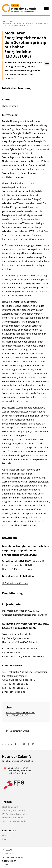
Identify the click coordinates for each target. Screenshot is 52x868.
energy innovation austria (14, 821)
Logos (5, 839)
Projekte (12, 21)
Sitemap (6, 865)
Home (4, 21)
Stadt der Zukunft (10, 807)
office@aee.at (17, 692)
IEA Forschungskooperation (15, 814)
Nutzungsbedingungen (13, 857)
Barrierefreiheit (9, 861)
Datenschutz (8, 854)
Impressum (7, 850)
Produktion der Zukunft (13, 818)
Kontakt (6, 836)
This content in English (18, 731)
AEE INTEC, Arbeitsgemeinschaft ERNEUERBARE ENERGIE (20, 714)
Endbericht (17, 583)
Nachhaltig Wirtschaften (13, 810)
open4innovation (25, 761)
